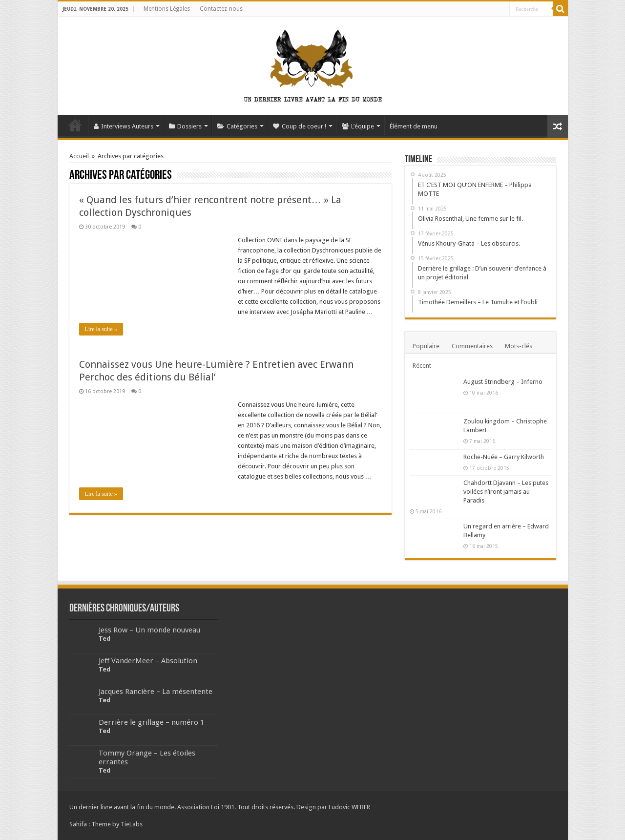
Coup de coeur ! (300, 126)
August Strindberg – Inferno (503, 382)
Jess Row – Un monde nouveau (149, 630)
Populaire (426, 346)
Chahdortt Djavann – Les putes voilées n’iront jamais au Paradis (506, 492)
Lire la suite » (101, 329)
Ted (104, 639)
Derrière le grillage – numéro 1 (151, 722)
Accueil (75, 125)
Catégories (237, 126)
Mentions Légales (167, 9)
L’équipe (358, 126)
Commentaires (472, 346)
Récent (422, 366)
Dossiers (185, 126)
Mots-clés (519, 346)
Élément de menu (414, 126)
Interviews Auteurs (124, 126)
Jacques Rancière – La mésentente (156, 692)
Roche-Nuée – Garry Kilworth (504, 457)
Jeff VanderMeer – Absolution (148, 661)
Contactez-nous (221, 9)
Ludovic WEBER (349, 807)
